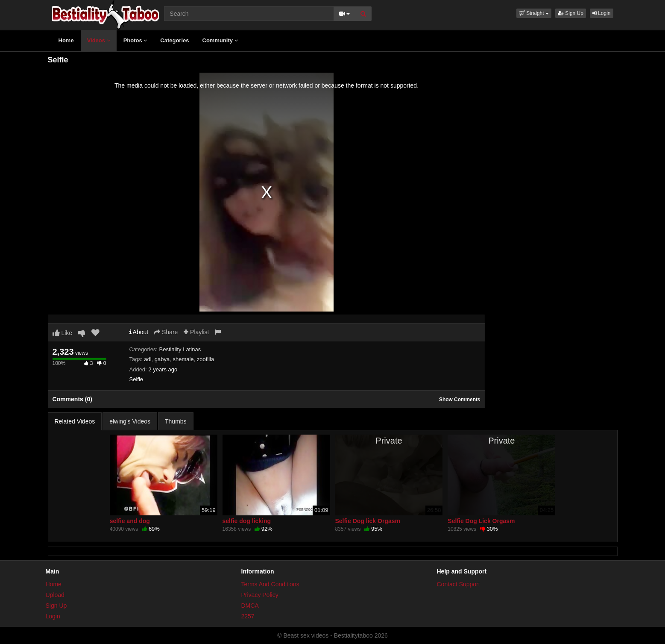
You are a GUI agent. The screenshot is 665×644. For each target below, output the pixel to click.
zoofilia (205, 359)
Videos (99, 40)
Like (63, 333)
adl (148, 359)
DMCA (250, 606)
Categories (174, 40)
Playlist (196, 332)
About (139, 332)
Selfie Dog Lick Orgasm (481, 521)
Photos (135, 40)
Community (220, 40)
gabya (162, 359)
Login (602, 13)
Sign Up (571, 13)
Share (166, 332)
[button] (534, 13)
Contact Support (458, 584)
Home (66, 40)
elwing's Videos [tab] (130, 421)
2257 (248, 616)
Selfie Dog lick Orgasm (368, 521)
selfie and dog (130, 521)
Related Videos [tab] (75, 421)
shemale (183, 359)
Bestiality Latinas (180, 349)
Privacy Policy (260, 595)
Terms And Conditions (270, 584)
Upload (55, 595)
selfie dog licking (247, 521)
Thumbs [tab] (176, 421)
